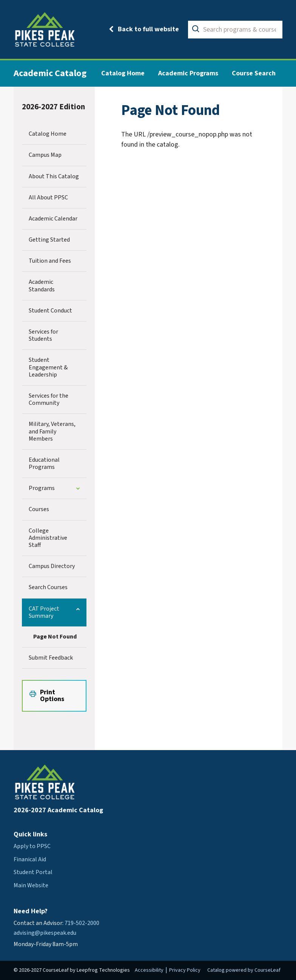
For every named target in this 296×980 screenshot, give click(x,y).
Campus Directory (52, 566)
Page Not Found (55, 637)
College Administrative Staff (48, 538)
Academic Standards (42, 286)
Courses (39, 509)
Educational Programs (44, 463)
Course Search (254, 73)
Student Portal (33, 872)
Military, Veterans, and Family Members (52, 431)
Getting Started (49, 240)
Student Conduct (50, 311)
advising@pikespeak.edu (45, 933)
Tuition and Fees (50, 261)
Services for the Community (49, 399)
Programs (42, 488)
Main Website (31, 885)
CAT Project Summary (44, 612)
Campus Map (45, 155)
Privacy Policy (185, 970)
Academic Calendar (53, 219)
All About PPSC (48, 198)
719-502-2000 (82, 923)
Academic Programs (188, 73)
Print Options (52, 696)
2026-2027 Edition (53, 107)
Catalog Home (123, 73)
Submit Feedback (51, 658)
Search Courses (48, 587)
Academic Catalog (50, 73)
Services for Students (43, 335)
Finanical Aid (30, 859)
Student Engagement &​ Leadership (48, 367)
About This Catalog (54, 176)
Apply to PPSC (32, 846)
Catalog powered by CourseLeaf (244, 970)
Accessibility (149, 970)
